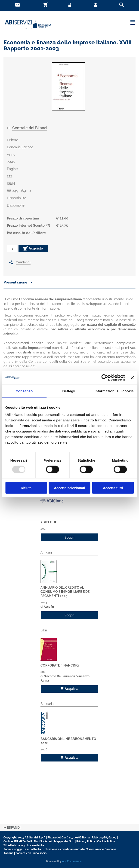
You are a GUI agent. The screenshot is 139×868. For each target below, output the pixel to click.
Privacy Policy (86, 841)
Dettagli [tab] (69, 391)
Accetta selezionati (69, 488)
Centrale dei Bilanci (30, 128)
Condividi (23, 262)
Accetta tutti (113, 488)
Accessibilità (35, 845)
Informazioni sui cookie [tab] (114, 391)
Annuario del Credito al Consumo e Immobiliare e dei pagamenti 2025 (65, 592)
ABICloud (49, 522)
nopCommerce (72, 861)
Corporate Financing (60, 665)
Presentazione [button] (18, 282)
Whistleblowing (14, 845)
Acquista (33, 249)
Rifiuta (26, 488)
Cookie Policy (106, 841)
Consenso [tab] (24, 391)
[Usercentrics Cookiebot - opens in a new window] (105, 378)
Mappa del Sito (64, 841)
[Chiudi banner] (132, 378)
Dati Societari (43, 841)
